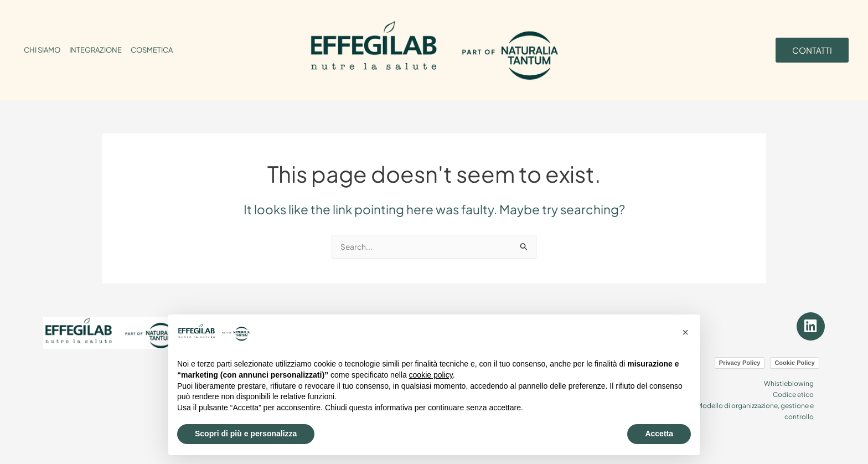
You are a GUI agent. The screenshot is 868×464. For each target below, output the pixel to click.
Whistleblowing (786, 377)
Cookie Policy (794, 357)
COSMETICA (152, 50)
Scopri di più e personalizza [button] (246, 434)
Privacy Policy (740, 357)
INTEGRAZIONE (95, 50)
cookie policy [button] (431, 375)
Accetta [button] (659, 434)
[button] (685, 332)
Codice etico (790, 387)
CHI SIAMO (42, 50)
